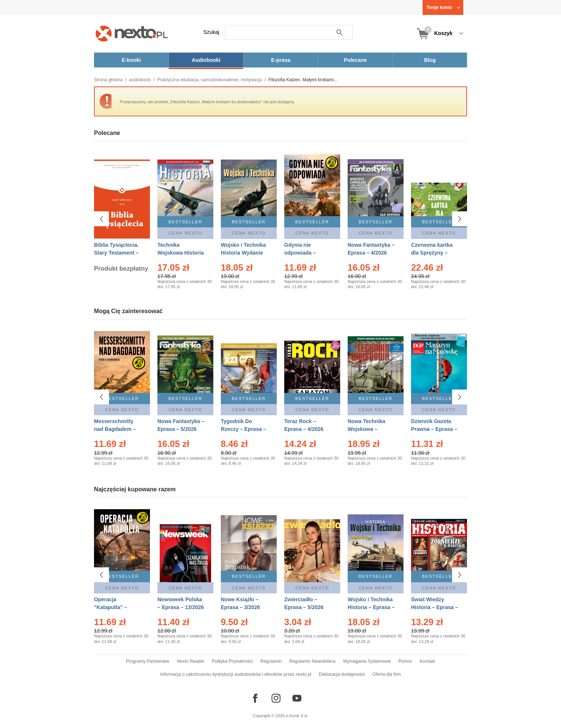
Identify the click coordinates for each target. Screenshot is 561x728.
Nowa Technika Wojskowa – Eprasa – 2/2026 (367, 429)
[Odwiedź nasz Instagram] (276, 698)
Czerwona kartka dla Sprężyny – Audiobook (432, 253)
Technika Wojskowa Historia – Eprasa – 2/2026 (181, 253)
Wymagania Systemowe (367, 661)
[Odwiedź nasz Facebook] (255, 698)
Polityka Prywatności (232, 661)
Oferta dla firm (387, 674)
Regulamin (271, 661)
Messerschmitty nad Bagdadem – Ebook (115, 429)
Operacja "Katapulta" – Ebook (111, 607)
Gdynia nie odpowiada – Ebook (300, 253)
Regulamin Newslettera (312, 661)
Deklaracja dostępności (342, 674)
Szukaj (211, 32)
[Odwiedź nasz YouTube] (297, 698)
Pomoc (405, 661)
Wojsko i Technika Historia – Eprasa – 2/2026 (371, 607)
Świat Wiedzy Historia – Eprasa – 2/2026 (435, 607)
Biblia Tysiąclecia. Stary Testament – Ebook (116, 253)
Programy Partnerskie (148, 661)
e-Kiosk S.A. (297, 716)
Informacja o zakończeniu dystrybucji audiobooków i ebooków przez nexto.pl (236, 674)
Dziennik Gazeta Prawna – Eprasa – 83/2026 (434, 429)
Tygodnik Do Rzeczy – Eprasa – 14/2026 (243, 429)
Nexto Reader (191, 661)
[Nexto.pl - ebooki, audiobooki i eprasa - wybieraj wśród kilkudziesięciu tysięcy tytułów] (132, 33)
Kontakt (427, 661)
